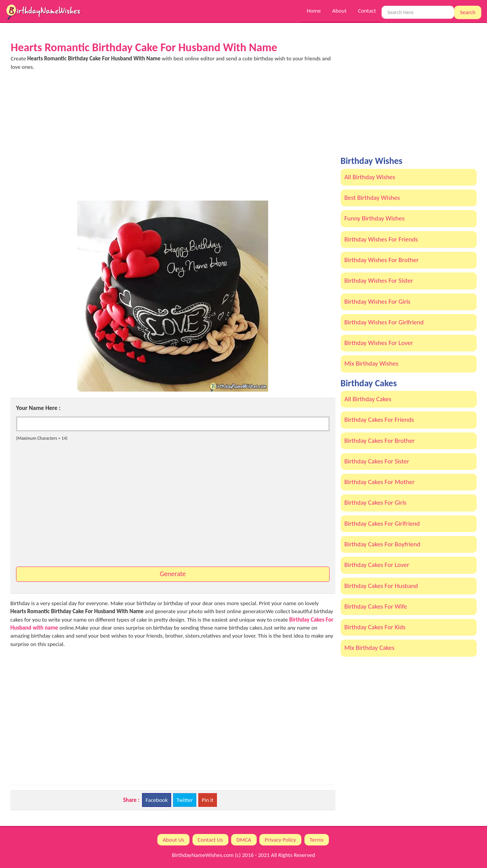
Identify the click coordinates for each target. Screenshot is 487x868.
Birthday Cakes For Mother (380, 482)
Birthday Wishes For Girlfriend (384, 322)
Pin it (208, 800)
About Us (173, 840)
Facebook (157, 800)
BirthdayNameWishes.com (203, 855)
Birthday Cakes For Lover (377, 565)
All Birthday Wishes (370, 177)
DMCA (244, 840)
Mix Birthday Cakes (370, 648)
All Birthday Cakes (368, 399)
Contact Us (210, 840)
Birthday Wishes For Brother (382, 260)
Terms (317, 840)
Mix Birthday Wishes (371, 364)
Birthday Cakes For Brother (380, 441)
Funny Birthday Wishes (375, 218)
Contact (367, 11)
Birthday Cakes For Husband (381, 586)
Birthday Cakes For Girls (376, 503)
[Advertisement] (173, 139)
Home (314, 11)
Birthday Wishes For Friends (381, 239)
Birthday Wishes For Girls (378, 302)
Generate (173, 574)
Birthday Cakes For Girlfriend (382, 524)
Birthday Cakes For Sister (377, 461)
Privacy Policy (280, 840)
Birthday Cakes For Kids (375, 627)
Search (468, 12)
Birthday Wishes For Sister (379, 281)
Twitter (185, 800)
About (339, 11)
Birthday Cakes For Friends (379, 420)
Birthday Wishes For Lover (379, 343)
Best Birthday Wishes (372, 198)
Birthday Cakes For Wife (376, 606)
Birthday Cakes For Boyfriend (383, 544)
